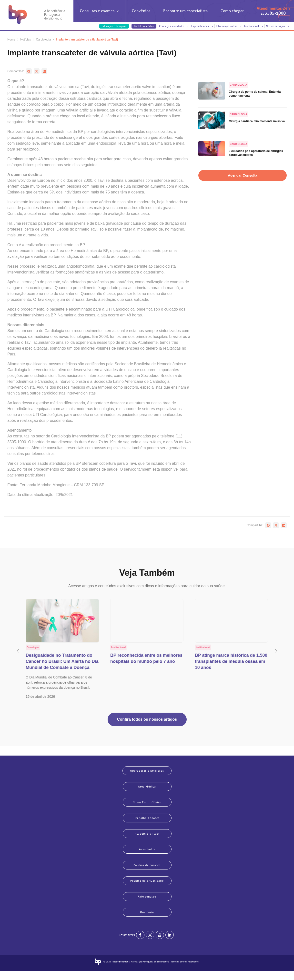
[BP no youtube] (160, 944)
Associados (147, 854)
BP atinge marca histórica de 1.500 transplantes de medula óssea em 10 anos (231, 661)
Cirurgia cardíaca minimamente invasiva (257, 121)
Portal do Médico (144, 26)
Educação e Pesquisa (114, 26)
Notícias (25, 40)
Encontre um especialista (185, 11)
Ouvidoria (147, 920)
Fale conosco (147, 903)
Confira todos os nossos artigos (147, 719)
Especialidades (202, 26)
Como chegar (232, 11)
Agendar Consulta (243, 175)
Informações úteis (229, 26)
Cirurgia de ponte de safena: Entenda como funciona (255, 94)
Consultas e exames (99, 15)
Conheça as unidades (174, 26)
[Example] (150, 944)
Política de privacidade (147, 887)
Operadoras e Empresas (147, 771)
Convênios (141, 11)
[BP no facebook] (140, 944)
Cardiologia (44, 40)
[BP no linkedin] (170, 944)
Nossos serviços (278, 26)
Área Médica (147, 787)
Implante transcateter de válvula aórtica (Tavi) (87, 40)
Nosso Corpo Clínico (147, 804)
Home (11, 40)
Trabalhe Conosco (147, 820)
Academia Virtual (147, 837)
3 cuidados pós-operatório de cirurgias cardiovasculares (256, 153)
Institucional (254, 26)
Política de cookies (147, 870)
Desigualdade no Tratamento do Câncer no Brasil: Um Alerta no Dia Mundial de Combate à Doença (62, 661)
